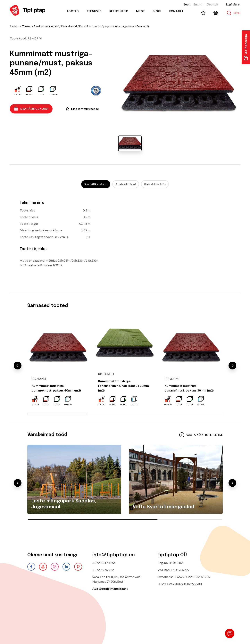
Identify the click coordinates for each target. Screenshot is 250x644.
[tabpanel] (125, 237)
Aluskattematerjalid (46, 26)
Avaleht (15, 26)
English (198, 4)
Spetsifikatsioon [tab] (96, 184)
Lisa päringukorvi (31, 109)
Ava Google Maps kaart (110, 588)
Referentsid (119, 11)
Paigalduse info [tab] (155, 184)
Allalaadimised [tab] (126, 184)
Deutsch (212, 4)
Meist (140, 11)
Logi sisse (233, 4)
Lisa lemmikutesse (82, 109)
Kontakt (176, 11)
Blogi (157, 11)
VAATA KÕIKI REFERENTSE (201, 435)
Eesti (187, 4)
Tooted (73, 11)
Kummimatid (69, 26)
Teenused (94, 11)
